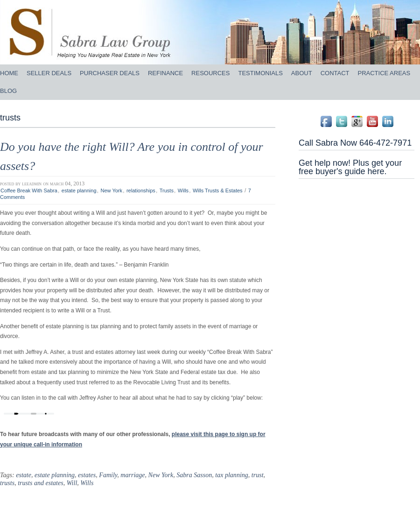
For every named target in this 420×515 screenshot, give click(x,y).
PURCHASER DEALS (110, 73)
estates (87, 475)
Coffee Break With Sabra (29, 190)
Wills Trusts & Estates (218, 190)
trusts (7, 483)
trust (258, 475)
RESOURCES (210, 73)
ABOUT (302, 73)
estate (24, 475)
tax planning (232, 475)
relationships (141, 190)
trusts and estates (40, 483)
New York (111, 190)
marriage (133, 475)
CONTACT (335, 73)
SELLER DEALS (49, 73)
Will (72, 483)
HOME (9, 73)
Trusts (167, 190)
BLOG (8, 91)
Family (108, 475)
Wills (183, 190)
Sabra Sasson (194, 475)
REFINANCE (165, 73)
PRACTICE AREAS (384, 73)
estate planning (79, 190)
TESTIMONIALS (260, 73)
